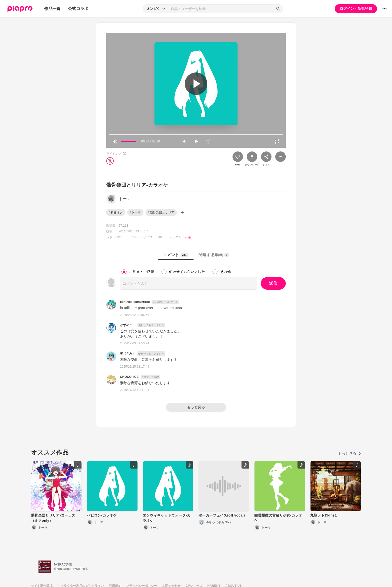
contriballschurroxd (135, 302)
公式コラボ (78, 9)
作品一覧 (52, 9)
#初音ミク (116, 212)
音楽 (188, 237)
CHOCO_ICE (129, 377)
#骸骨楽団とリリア (161, 212)
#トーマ (135, 212)
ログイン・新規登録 (356, 8)
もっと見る (196, 407)
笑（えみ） (128, 354)
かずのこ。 (128, 325)
